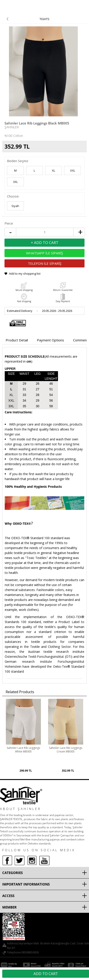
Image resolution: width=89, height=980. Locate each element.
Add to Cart (46, 974)
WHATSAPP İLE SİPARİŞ (44, 253)
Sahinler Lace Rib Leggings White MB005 (23, 750)
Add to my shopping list (25, 274)
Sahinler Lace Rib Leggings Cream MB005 (66, 750)
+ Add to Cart (45, 243)
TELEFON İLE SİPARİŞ (45, 263)
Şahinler (12, 127)
